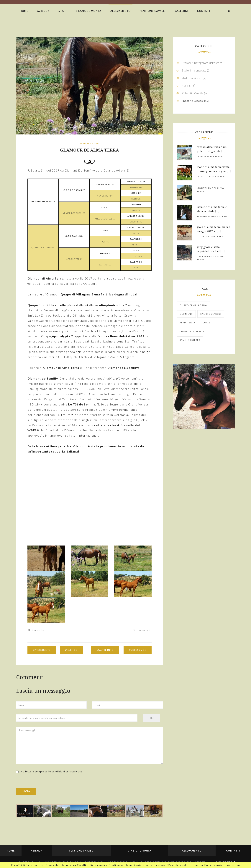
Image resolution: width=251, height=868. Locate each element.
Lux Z (206, 323)
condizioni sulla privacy (67, 771)
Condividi (36, 630)
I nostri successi (89, 143)
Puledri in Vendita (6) (195, 93)
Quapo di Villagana (193, 305)
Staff (63, 11)
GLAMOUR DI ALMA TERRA (90, 150)
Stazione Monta (89, 11)
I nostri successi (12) (196, 101)
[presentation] (44, 780)
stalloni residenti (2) (194, 78)
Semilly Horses (190, 340)
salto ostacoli (211, 314)
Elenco (71, 650)
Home (24, 11)
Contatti (204, 11)
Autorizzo (234, 865)
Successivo (138, 650)
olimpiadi (186, 314)
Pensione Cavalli (153, 11)
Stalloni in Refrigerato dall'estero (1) (204, 63)
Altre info (105, 650)
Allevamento (120, 11)
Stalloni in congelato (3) (196, 70)
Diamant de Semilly (193, 331)
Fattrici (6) (188, 85)
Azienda (43, 11)
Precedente (42, 650)
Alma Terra (187, 323)
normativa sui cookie (209, 865)
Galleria (181, 11)
